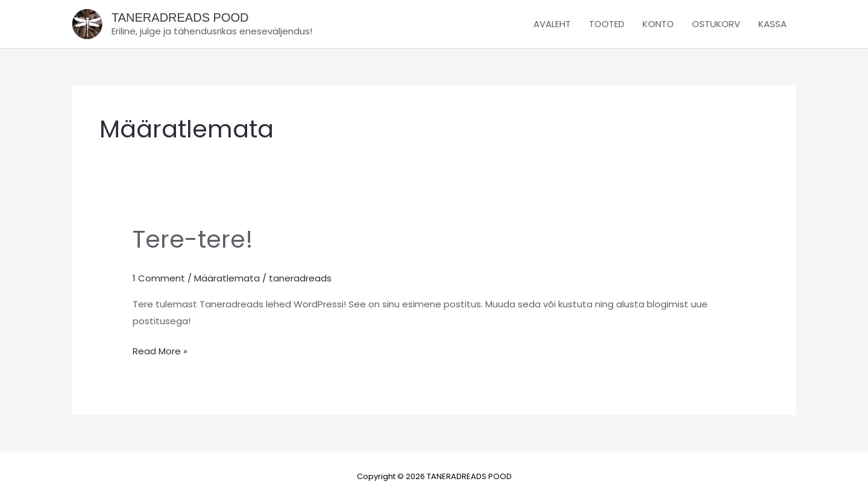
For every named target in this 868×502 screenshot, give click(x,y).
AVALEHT (552, 24)
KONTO (658, 24)
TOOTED (607, 24)
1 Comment (159, 278)
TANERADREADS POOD (180, 17)
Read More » (160, 350)
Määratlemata (227, 278)
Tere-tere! (193, 239)
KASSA (772, 24)
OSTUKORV (716, 24)
